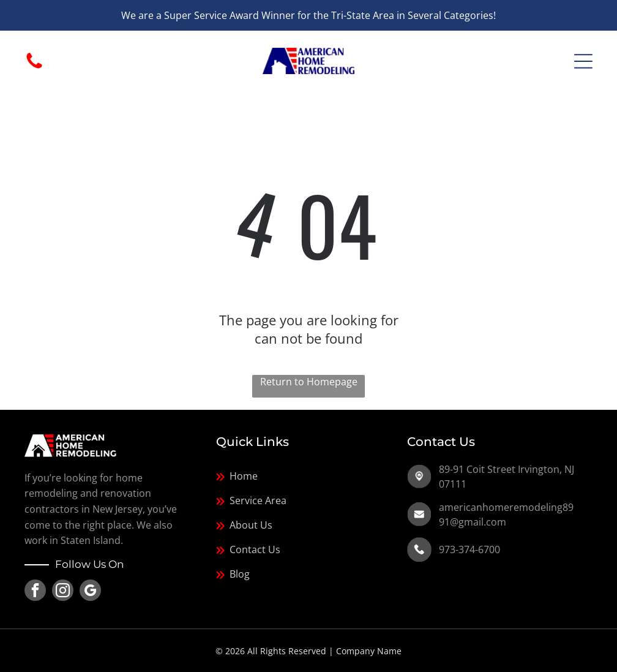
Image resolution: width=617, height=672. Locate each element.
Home (244, 476)
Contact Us (255, 549)
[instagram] (63, 592)
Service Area (258, 500)
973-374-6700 (469, 549)
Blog (240, 574)
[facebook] (35, 592)
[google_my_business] (90, 592)
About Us (251, 525)
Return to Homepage (309, 382)
